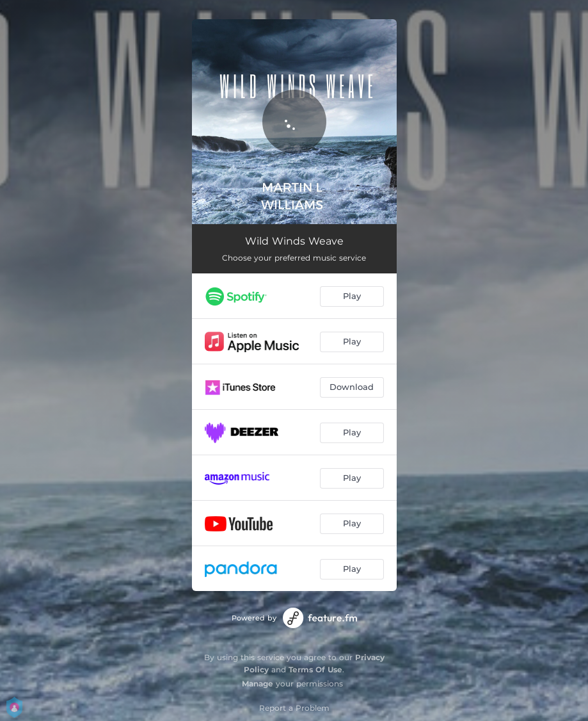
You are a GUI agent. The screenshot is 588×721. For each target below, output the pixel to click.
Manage (258, 684)
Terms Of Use (315, 669)
